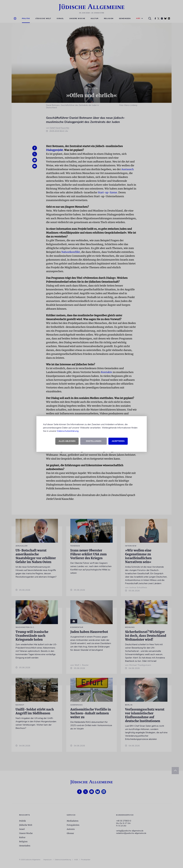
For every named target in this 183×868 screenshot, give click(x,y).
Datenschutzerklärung (68, 431)
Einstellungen (94, 441)
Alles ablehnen (67, 441)
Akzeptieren (118, 441)
